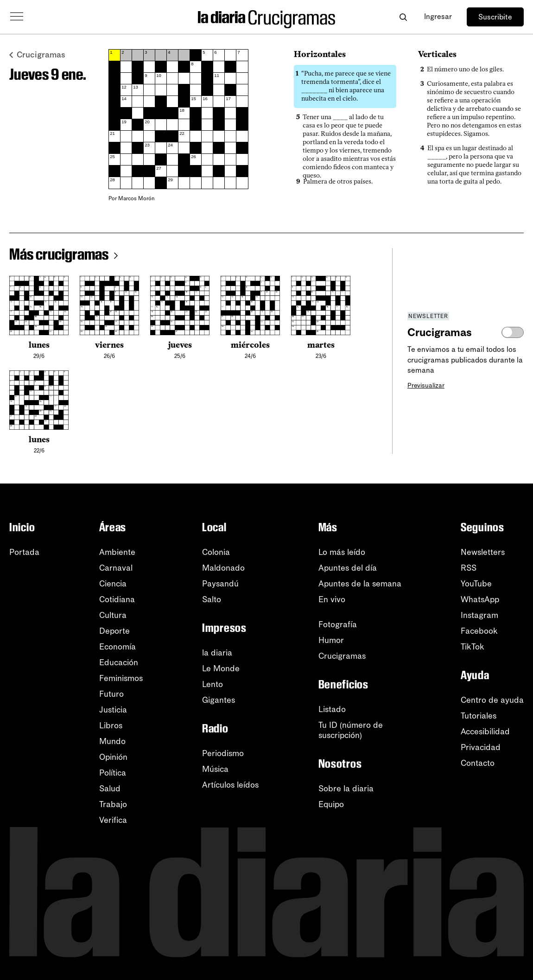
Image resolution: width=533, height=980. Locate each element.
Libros (111, 725)
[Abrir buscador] (403, 17)
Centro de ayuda (492, 700)
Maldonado (223, 568)
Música (215, 769)
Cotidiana (117, 599)
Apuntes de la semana (360, 584)
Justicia (113, 710)
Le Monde (221, 668)
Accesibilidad (485, 732)
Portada (24, 552)
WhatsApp (480, 599)
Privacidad (481, 747)
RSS (469, 568)
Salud (110, 789)
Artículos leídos (230, 785)
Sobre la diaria (346, 789)
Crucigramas (37, 55)
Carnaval (116, 568)
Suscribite (495, 17)
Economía (117, 647)
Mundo (112, 741)
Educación (119, 662)
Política (113, 773)
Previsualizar (426, 385)
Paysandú (220, 584)
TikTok (473, 647)
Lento (213, 684)
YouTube (476, 584)
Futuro (111, 694)
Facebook (479, 631)
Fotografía (338, 624)
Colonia (216, 552)
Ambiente (117, 552)
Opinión (113, 757)
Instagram (479, 615)
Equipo (331, 804)
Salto (212, 599)
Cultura (113, 615)
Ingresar (438, 16)
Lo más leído (342, 552)
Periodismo (223, 753)
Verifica (113, 820)
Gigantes (219, 700)
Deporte (114, 631)
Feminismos (121, 678)
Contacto (478, 763)
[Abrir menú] (17, 17)
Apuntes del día (348, 568)
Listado (332, 709)
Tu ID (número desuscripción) (351, 730)
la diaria (217, 653)
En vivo (332, 599)
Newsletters (483, 552)
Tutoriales (479, 716)
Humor (331, 640)
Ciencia (113, 584)
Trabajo (113, 804)
